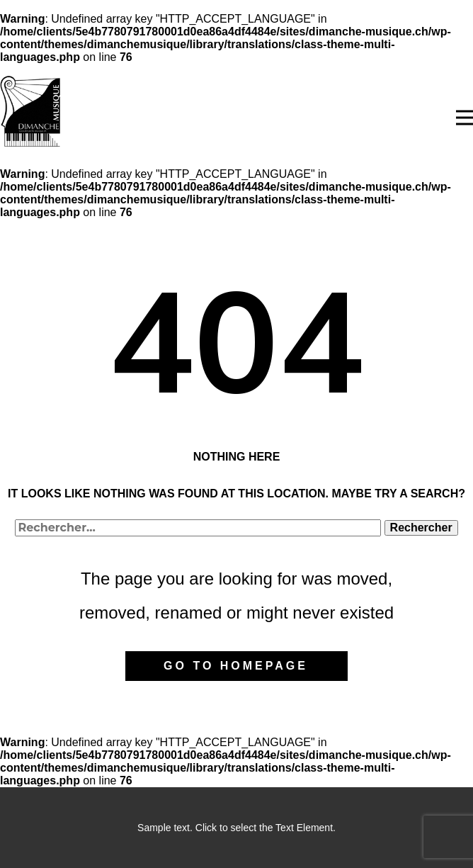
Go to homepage (236, 666)
